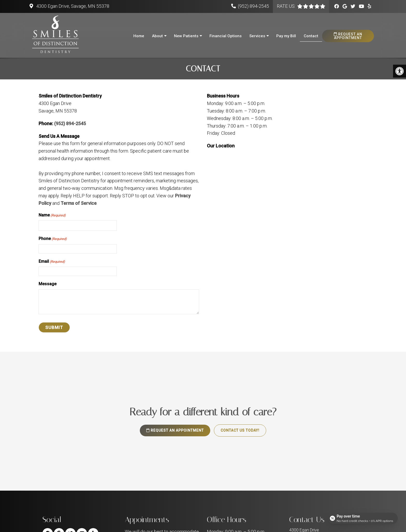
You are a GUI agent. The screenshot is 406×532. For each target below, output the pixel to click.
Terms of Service (79, 204)
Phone (53, 240)
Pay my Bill (286, 36)
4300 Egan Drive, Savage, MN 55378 (72, 6)
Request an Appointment (348, 36)
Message (48, 285)
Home (139, 36)
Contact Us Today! (240, 432)
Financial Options (226, 36)
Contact (311, 36)
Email (52, 263)
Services (257, 36)
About (157, 36)
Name (52, 216)
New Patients (186, 36)
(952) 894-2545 (253, 6)
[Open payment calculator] (363, 517)
